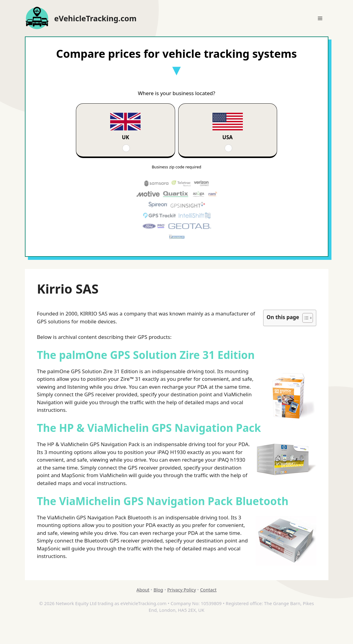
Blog (158, 590)
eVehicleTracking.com (95, 18)
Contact (208, 590)
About (143, 590)
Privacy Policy (182, 590)
